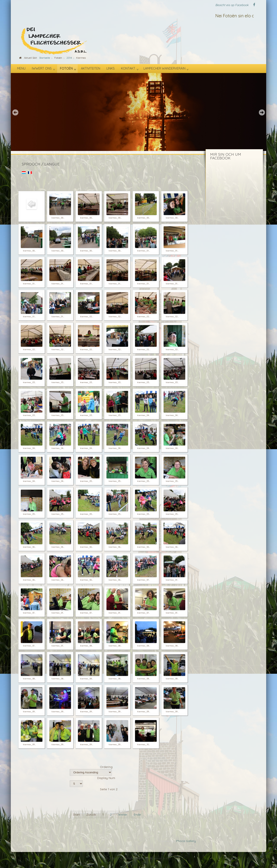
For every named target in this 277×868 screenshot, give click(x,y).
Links (111, 68)
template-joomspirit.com (275, 850)
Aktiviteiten (91, 68)
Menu (21, 68)
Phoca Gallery (186, 841)
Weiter (123, 814)
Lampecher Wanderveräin (164, 68)
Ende (137, 814)
